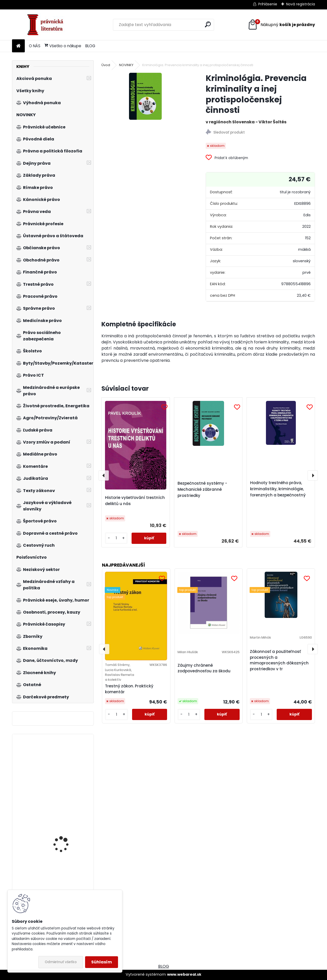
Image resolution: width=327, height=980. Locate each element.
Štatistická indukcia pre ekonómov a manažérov (67, 770)
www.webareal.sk (184, 974)
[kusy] (116, 538)
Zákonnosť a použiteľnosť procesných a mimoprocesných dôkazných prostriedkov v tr (279, 660)
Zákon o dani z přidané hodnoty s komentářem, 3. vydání (67, 838)
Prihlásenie (268, 4)
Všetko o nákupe (63, 46)
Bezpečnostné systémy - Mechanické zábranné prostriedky (202, 489)
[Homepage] (18, 46)
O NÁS (35, 46)
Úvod (106, 65)
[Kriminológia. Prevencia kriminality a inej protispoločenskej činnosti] (145, 96)
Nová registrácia (301, 4)
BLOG (90, 46)
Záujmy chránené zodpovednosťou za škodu (204, 668)
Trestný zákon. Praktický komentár (129, 689)
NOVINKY (126, 65)
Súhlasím (102, 962)
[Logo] (47, 25)
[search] (208, 24)
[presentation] (104, 475)
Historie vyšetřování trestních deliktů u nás (135, 501)
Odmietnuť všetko (61, 962)
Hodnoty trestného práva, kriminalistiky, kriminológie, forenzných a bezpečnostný (278, 489)
